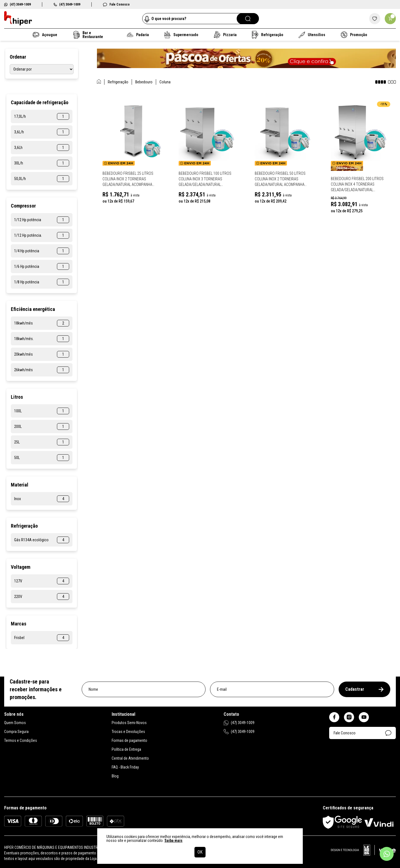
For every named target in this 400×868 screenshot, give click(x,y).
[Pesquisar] (248, 19)
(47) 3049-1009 (17, 4)
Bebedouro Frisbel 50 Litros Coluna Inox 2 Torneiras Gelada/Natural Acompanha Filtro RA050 (280, 179)
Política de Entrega (126, 749)
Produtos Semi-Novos (129, 723)
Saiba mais (173, 840)
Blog (115, 776)
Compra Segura (16, 732)
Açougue (45, 35)
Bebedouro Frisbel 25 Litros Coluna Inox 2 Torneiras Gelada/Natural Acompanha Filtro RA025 (128, 179)
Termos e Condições (21, 740)
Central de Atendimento (130, 758)
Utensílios (312, 35)
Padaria (138, 35)
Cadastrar (364, 689)
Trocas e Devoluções (128, 732)
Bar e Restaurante (88, 35)
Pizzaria (225, 35)
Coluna (165, 82)
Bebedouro (144, 82)
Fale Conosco (116, 4)
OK (200, 852)
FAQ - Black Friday (125, 767)
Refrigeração (268, 35)
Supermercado (181, 35)
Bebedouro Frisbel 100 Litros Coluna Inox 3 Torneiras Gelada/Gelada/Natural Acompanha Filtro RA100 (205, 179)
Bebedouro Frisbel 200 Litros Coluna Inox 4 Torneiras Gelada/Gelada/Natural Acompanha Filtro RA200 (357, 184)
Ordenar (18, 57)
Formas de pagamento (129, 740)
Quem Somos (15, 723)
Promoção (354, 35)
